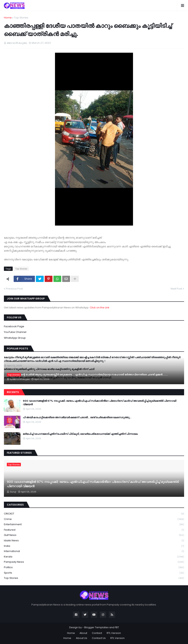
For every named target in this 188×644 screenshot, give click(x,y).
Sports (94, 573)
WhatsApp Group (15, 338)
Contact (97, 633)
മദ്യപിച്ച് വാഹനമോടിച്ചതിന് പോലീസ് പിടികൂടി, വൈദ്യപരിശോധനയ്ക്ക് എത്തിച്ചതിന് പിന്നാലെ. (80, 434)
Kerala (94, 557)
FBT (117, 627)
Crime (94, 519)
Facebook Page (14, 326)
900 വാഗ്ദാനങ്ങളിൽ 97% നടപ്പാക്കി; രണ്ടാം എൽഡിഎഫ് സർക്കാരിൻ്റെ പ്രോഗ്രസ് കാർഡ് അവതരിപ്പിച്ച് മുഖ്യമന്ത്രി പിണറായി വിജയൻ (100, 403)
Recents (13, 392)
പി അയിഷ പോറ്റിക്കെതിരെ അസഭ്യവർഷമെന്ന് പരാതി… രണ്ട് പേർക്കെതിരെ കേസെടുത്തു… (77, 417)
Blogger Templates (96, 627)
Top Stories (21, 18)
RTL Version (114, 633)
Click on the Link (100, 308)
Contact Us (99, 638)
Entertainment (94, 525)
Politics (94, 567)
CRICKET (94, 514)
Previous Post (14, 289)
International (94, 551)
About (83, 633)
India (94, 546)
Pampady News (94, 562)
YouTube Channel (15, 332)
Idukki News (94, 541)
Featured (94, 530)
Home (8, 18)
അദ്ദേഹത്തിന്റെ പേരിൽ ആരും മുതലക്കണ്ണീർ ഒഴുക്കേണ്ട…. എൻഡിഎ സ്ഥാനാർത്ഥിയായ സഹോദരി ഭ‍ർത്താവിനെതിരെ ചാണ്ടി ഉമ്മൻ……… (87, 375)
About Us (82, 638)
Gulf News (94, 535)
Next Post (176, 289)
